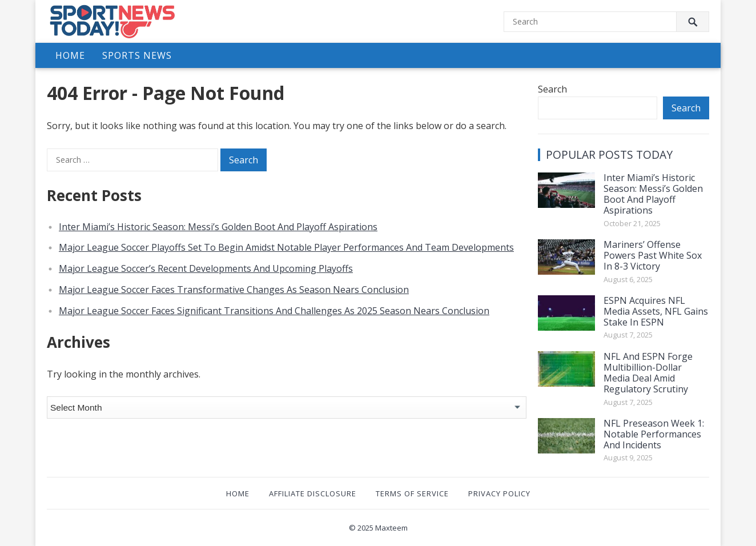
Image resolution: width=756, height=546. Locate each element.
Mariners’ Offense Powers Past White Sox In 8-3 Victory (653, 255)
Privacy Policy (499, 493)
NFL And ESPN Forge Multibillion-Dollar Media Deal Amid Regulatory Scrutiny (648, 373)
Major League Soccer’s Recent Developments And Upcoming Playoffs (206, 268)
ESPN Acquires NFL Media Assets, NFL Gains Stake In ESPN (656, 311)
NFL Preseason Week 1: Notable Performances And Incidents (654, 434)
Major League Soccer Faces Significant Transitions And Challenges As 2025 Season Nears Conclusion (274, 311)
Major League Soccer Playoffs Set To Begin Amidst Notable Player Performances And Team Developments (286, 247)
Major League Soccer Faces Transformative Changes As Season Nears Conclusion (234, 290)
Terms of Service (412, 493)
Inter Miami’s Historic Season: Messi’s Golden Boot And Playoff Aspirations (218, 227)
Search (552, 89)
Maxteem (391, 528)
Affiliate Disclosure (313, 493)
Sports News (137, 55)
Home (70, 55)
